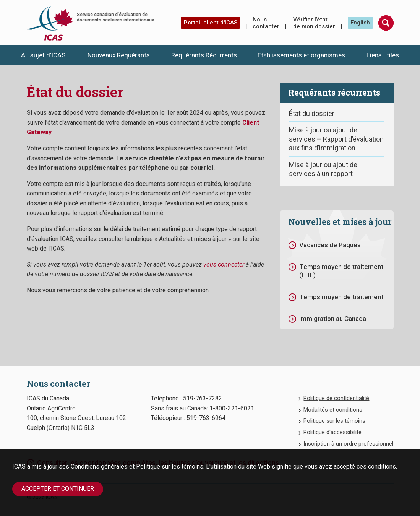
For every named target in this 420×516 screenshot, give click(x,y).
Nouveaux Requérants (119, 55)
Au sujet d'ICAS (43, 55)
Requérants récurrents (334, 92)
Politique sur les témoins (170, 466)
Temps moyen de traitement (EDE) (341, 271)
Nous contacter (266, 23)
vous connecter (224, 265)
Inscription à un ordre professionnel (348, 444)
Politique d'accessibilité (332, 432)
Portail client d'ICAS (211, 23)
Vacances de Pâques (330, 245)
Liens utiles (383, 55)
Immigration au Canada (333, 319)
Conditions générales (99, 466)
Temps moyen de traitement (341, 297)
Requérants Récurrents (204, 55)
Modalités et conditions (333, 410)
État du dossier (312, 113)
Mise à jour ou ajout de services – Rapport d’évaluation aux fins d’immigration (336, 139)
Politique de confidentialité (336, 398)
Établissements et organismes (301, 55)
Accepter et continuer (58, 489)
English (360, 23)
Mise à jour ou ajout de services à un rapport (323, 169)
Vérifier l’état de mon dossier (314, 23)
